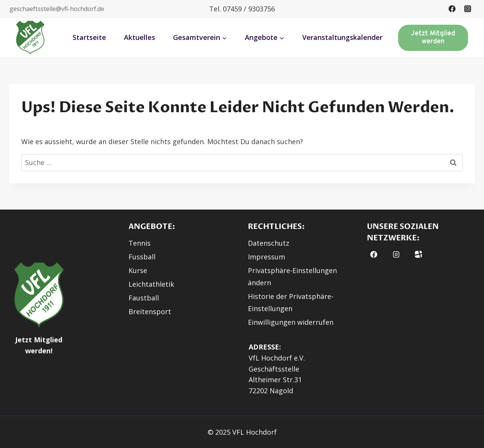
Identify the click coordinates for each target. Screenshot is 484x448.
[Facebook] (452, 9)
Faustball (144, 298)
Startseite (89, 37)
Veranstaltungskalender (342, 37)
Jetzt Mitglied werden (433, 38)
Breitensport (150, 311)
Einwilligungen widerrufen (291, 322)
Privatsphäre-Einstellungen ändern (292, 276)
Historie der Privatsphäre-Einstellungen (291, 302)
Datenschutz (269, 243)
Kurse (138, 270)
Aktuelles (140, 37)
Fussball (142, 257)
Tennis (140, 243)
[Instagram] (468, 9)
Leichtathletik (151, 284)
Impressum (267, 257)
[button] (30, 38)
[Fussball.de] (418, 254)
